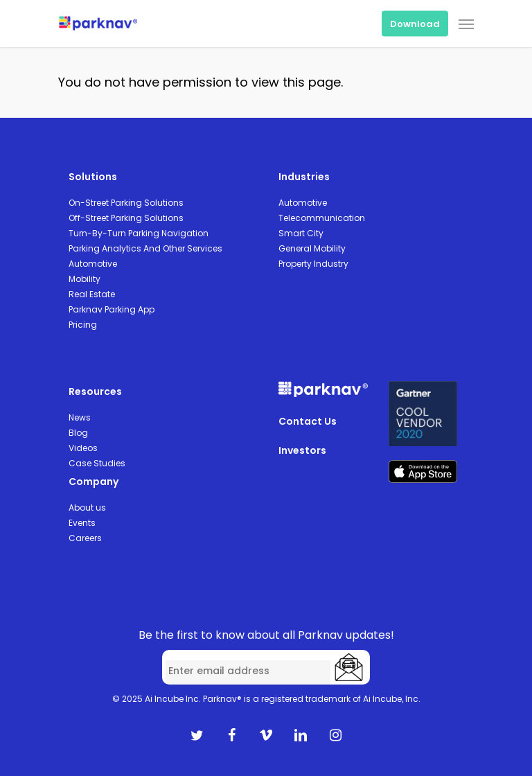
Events (82, 523)
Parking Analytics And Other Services (145, 248)
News (80, 417)
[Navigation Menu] (466, 24)
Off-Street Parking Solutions (126, 218)
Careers (85, 538)
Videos (83, 448)
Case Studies (97, 463)
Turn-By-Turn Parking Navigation (139, 233)
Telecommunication (322, 218)
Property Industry (313, 264)
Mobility (85, 279)
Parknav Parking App (112, 309)
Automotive (93, 264)
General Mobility (312, 248)
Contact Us (308, 421)
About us (87, 508)
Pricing (83, 325)
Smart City (301, 233)
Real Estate (92, 294)
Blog (78, 433)
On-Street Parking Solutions (126, 203)
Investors (302, 450)
